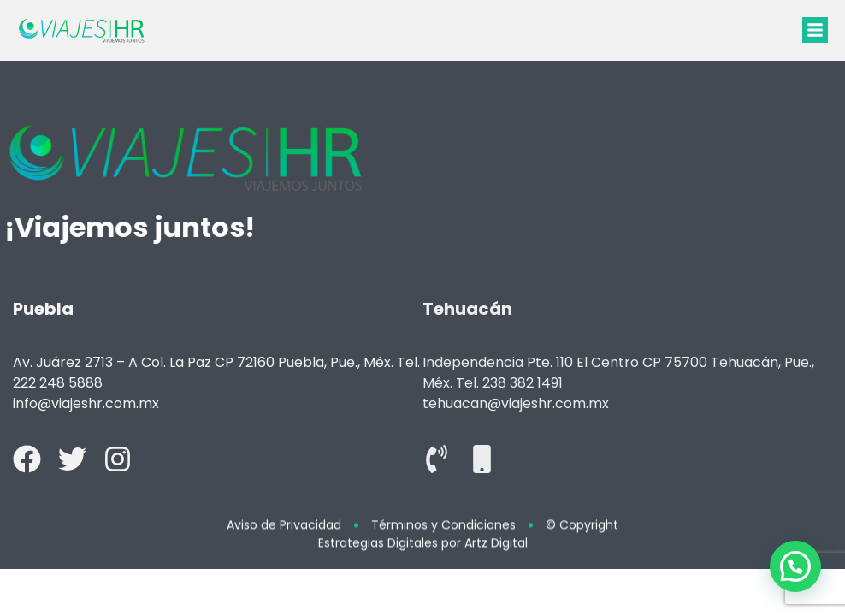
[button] (815, 30)
